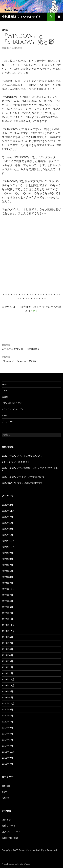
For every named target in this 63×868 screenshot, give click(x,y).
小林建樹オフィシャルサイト (21, 17)
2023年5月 (7, 607)
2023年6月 (7, 601)
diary (5, 30)
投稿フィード (9, 826)
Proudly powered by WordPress (16, 864)
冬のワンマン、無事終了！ (16, 462)
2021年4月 (7, 697)
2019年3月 (7, 746)
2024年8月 (7, 559)
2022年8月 (7, 637)
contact (6, 786)
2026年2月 (7, 505)
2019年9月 (7, 728)
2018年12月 (8, 752)
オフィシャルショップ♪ (12, 409)
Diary (4, 391)
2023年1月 (7, 619)
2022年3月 (7, 661)
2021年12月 (8, 679)
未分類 (5, 798)
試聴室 (5, 397)
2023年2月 (7, 613)
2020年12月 (8, 703)
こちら (34, 311)
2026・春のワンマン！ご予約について (22, 456)
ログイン (6, 820)
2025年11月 (8, 511)
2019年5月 (7, 740)
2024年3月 (7, 577)
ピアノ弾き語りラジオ (12, 403)
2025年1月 (7, 535)
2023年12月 (8, 589)
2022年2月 (7, 667)
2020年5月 (7, 715)
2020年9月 (7, 709)
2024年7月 (7, 565)
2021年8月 (7, 691)
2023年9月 (7, 595)
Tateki (19, 48)
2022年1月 (7, 673)
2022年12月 (8, 625)
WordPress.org (10, 838)
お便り (5, 415)
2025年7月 (7, 517)
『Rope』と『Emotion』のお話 (32, 359)
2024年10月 (8, 547)
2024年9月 (7, 553)
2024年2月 (7, 583)
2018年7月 (7, 764)
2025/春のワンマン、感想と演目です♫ (22, 483)
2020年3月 (7, 722)
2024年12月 (8, 541)
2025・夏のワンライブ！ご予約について (23, 477)
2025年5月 (7, 523)
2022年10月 (8, 631)
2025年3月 (7, 529)
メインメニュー (59, 17)
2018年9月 (7, 758)
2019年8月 (7, 734)
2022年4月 (7, 655)
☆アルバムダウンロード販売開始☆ (32, 347)
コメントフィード (11, 832)
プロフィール (8, 422)
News (5, 384)
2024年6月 (7, 571)
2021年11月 (8, 685)
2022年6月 (7, 649)
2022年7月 (7, 643)
